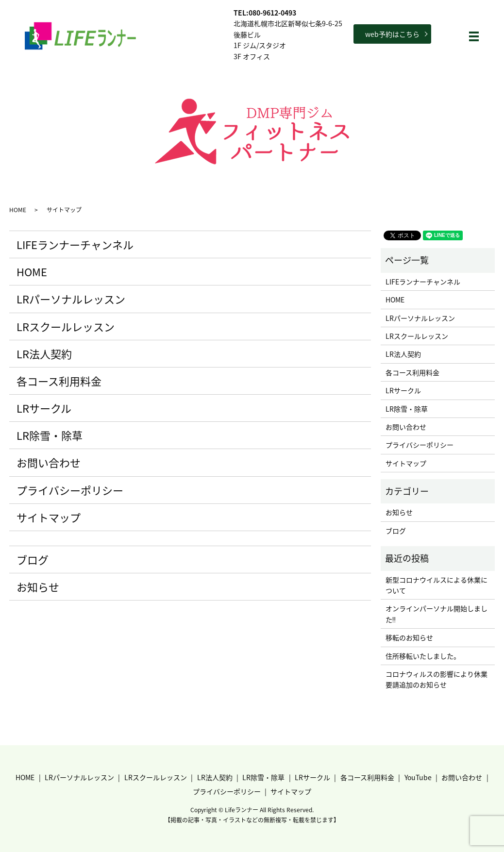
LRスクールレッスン (66, 326)
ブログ (33, 560)
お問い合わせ (49, 462)
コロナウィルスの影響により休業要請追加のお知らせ (437, 679)
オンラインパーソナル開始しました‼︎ (437, 614)
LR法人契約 (44, 354)
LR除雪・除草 (50, 435)
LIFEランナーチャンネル (75, 244)
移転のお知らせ (409, 637)
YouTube (418, 777)
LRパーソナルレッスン (71, 299)
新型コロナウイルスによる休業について (437, 585)
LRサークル (44, 408)
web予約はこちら (392, 34)
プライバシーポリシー (70, 490)
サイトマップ (49, 517)
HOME (18, 210)
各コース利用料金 (59, 381)
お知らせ (38, 587)
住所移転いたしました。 (423, 656)
